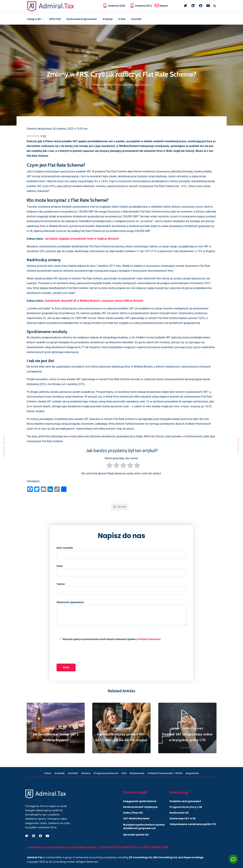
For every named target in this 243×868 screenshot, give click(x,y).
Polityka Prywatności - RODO (165, 773)
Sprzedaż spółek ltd (136, 835)
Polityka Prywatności (149, 639)
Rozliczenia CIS (179, 813)
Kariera (86, 773)
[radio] (109, 466)
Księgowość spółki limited (140, 801)
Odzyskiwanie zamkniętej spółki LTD (193, 824)
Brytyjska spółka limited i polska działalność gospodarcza (144, 826)
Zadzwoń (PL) (143, 6)
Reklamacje (137, 773)
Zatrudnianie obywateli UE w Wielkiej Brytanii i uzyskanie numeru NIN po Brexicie (94, 301)
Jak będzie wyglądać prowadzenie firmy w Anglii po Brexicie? (82, 239)
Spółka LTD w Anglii (122, 67)
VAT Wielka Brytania (136, 818)
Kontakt (136, 19)
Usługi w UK (34, 19)
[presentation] (82, 653)
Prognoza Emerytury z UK (186, 807)
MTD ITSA (55, 19)
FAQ (124, 773)
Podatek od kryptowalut (185, 801)
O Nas (122, 19)
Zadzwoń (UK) (117, 6)
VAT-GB (120, 507)
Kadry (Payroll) (133, 813)
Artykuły (107, 19)
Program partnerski (106, 773)
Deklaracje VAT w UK (183, 818)
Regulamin (192, 773)
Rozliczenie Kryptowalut (82, 19)
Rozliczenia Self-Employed (140, 807)
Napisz (164, 6)
